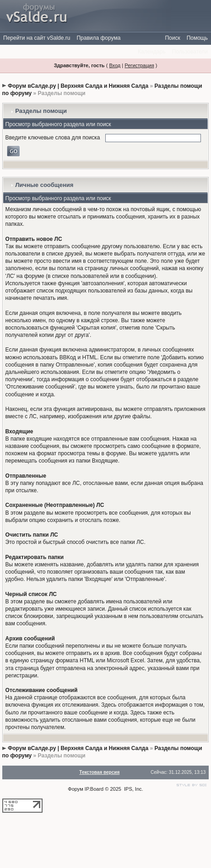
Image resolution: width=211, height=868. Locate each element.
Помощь (197, 38)
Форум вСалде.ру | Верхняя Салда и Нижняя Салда (78, 86)
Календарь (152, 52)
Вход (115, 65)
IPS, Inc (133, 789)
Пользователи (190, 52)
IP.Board (94, 789)
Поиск (172, 38)
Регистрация (139, 65)
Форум (75, 789)
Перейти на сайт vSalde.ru (37, 38)
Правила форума (98, 38)
